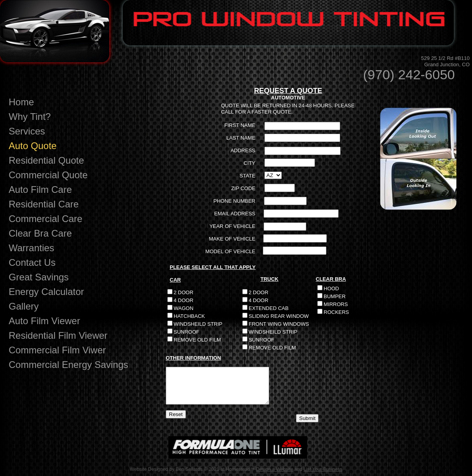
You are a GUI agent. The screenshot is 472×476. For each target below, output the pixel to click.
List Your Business (323, 469)
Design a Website (275, 469)
